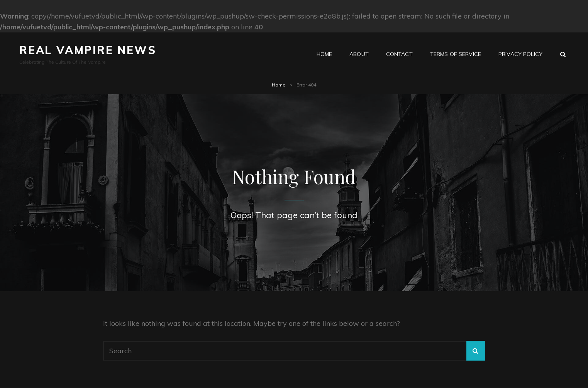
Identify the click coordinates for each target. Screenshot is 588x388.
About (359, 54)
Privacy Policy (520, 54)
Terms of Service (456, 54)
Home (325, 54)
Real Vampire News (88, 50)
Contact (399, 54)
